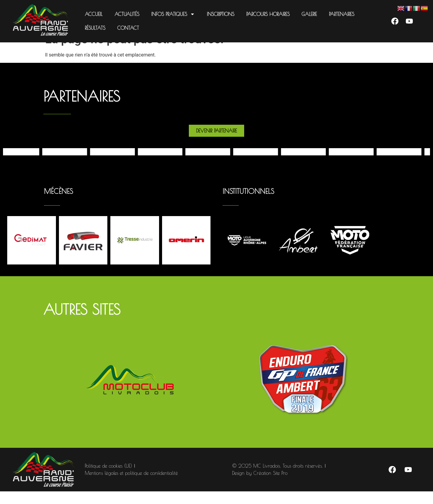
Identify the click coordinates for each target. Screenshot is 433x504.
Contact (128, 28)
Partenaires (341, 14)
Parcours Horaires (268, 14)
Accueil (93, 14)
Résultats (95, 28)
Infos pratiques (173, 14)
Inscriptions (220, 14)
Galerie (309, 14)
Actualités (127, 14)
